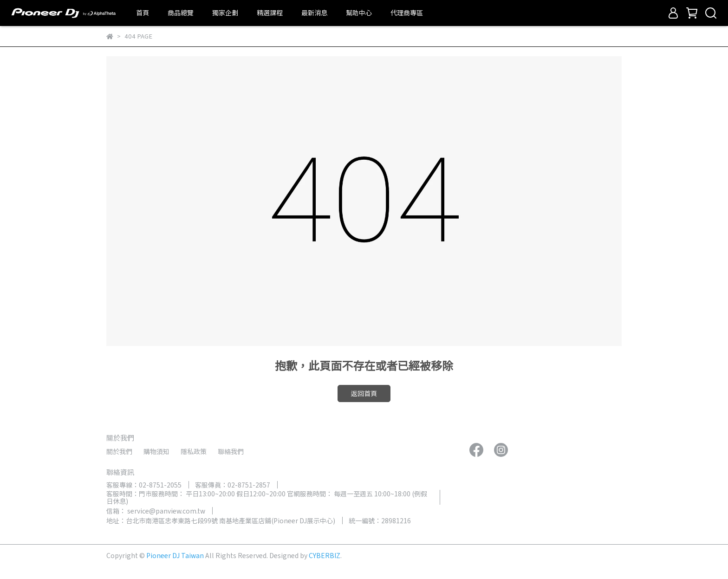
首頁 (143, 13)
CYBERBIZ (325, 555)
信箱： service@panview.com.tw (156, 511)
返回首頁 (364, 393)
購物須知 (156, 451)
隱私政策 (194, 451)
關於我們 (119, 451)
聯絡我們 (231, 451)
